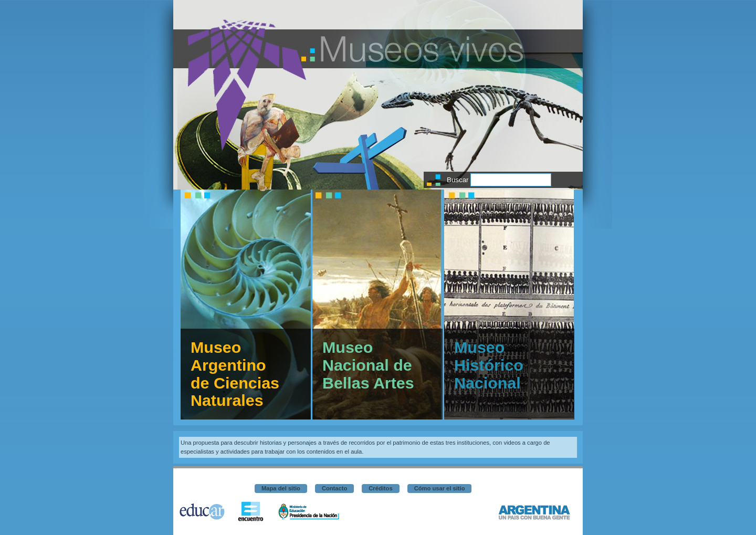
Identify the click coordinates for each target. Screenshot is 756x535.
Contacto (334, 488)
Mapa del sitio (281, 488)
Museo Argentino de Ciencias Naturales (235, 374)
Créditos (380, 488)
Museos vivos (422, 49)
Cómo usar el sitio (440, 488)
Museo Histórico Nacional (489, 365)
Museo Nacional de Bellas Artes (368, 365)
